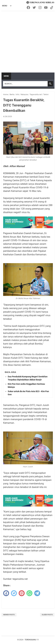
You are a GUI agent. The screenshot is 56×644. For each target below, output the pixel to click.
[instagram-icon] (40, 8)
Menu (6, 76)
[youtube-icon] (46, 8)
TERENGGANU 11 (32, 640)
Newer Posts (9, 615)
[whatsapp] (29, 593)
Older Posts (47, 615)
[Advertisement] (28, 40)
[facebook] (6, 593)
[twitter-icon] (34, 8)
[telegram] (37, 593)
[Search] (25, 84)
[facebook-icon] (29, 8)
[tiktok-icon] (52, 8)
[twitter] (14, 593)
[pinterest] (22, 593)
